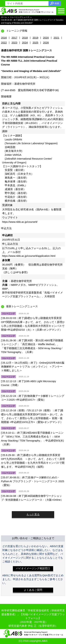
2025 (35, 43)
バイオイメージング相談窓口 (33, 568)
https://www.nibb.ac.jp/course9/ (20, 222)
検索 (57, 3)
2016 (4, 38)
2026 (46, 43)
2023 (15, 43)
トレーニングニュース (20, 17)
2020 (46, 38)
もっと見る (33, 514)
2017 (15, 38)
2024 (25, 43)
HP (17, 272)
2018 (25, 38)
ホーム (4, 17)
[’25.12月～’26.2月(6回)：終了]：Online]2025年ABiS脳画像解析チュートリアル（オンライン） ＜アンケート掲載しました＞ (33, 367)
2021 (56, 38)
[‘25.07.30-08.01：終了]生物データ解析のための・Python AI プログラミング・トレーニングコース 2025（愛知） (33, 481)
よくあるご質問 (33, 590)
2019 (35, 38)
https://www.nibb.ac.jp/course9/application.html (29, 256)
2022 (4, 43)
